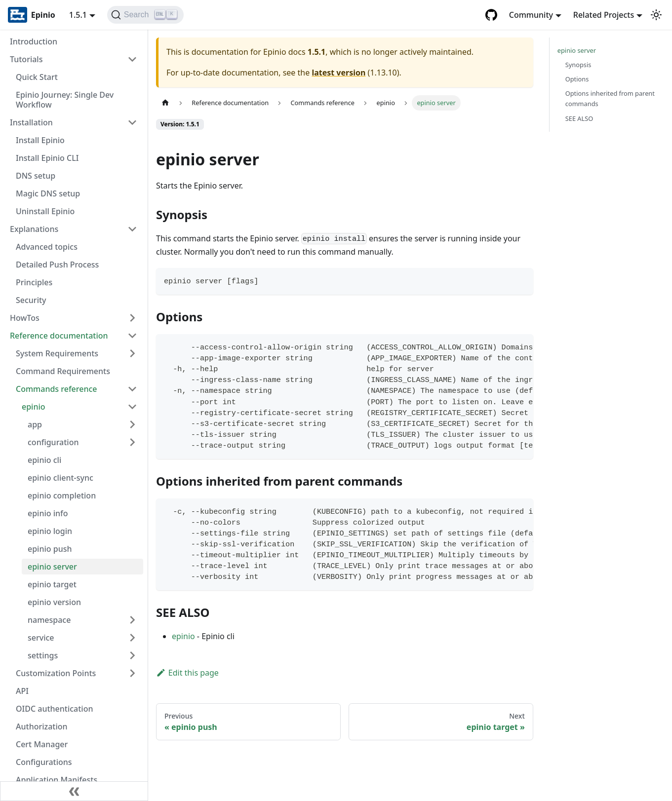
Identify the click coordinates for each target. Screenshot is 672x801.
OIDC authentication (55, 709)
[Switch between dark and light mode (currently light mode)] (656, 15)
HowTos (25, 318)
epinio (34, 407)
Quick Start (37, 77)
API (22, 691)
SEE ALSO (579, 118)
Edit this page (187, 673)
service (41, 638)
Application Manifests (57, 780)
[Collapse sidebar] (74, 791)
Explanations (34, 229)
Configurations (44, 762)
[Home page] (165, 103)
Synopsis (578, 65)
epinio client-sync (60, 478)
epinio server (52, 567)
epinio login (50, 531)
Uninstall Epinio (45, 211)
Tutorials (26, 59)
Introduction (34, 41)
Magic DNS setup (48, 193)
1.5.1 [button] (78, 15)
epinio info (48, 513)
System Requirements (57, 353)
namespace (49, 620)
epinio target (52, 584)
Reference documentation (59, 336)
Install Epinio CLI (47, 158)
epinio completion (62, 496)
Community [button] (531, 15)
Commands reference (57, 389)
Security (31, 300)
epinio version (54, 602)
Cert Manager (42, 744)
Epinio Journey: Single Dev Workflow (65, 100)
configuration (53, 442)
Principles (34, 282)
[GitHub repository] (491, 15)
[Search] (145, 15)
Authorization (42, 726)
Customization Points (56, 673)
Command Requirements (63, 371)
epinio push (50, 549)
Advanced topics (47, 247)
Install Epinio (40, 140)
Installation (31, 122)
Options (577, 79)
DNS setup (36, 176)
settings (43, 655)
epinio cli (44, 460)
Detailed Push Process (57, 265)
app (35, 424)
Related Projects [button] (604, 15)
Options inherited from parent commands (610, 98)
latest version (338, 73)
